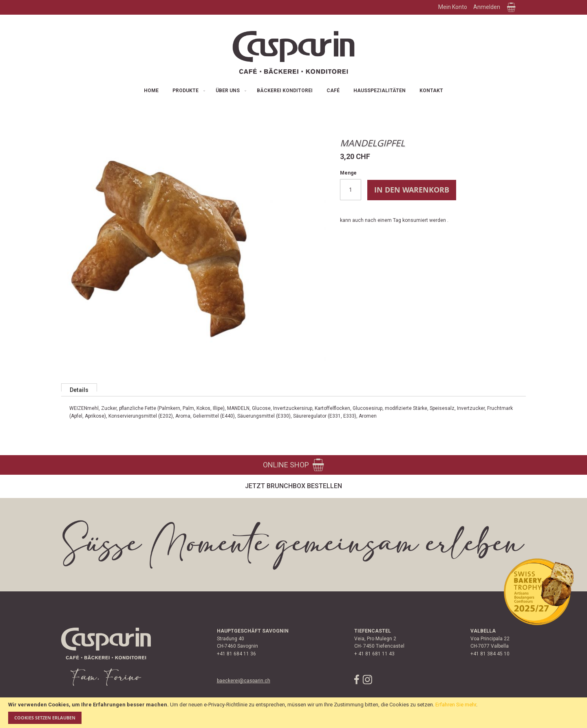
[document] (293, 713)
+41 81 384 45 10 (490, 654)
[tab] (79, 387)
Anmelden (487, 7)
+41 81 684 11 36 (236, 654)
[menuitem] (151, 91)
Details (79, 389)
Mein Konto (453, 7)
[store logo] (293, 52)
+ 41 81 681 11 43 (374, 654)
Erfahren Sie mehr (456, 705)
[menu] (293, 91)
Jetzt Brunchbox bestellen (293, 486)
